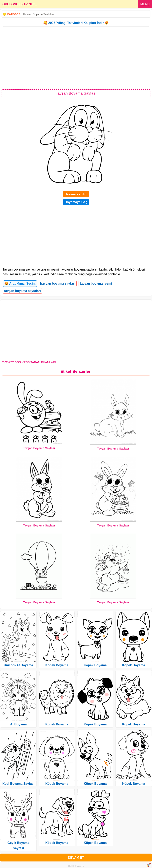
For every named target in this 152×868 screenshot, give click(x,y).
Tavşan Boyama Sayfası (39, 448)
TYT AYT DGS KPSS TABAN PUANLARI (29, 362)
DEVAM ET (76, 858)
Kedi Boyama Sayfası (18, 784)
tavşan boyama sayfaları (22, 291)
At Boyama (18, 724)
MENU (145, 4)
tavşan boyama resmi (96, 283)
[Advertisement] (76, 58)
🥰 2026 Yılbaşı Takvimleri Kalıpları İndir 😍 (76, 23)
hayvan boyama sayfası (58, 283)
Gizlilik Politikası (76, 866)
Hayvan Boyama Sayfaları (38, 14)
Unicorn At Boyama (18, 665)
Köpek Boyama (57, 665)
